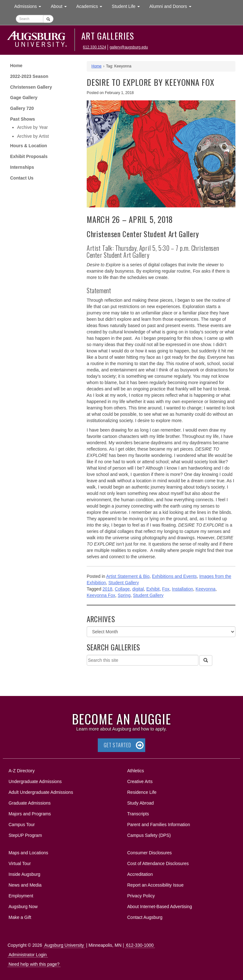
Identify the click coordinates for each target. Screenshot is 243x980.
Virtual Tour (20, 863)
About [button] (61, 8)
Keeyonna (206, 589)
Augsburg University (64, 945)
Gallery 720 (22, 108)
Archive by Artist (33, 136)
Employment (21, 896)
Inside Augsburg (24, 874)
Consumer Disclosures (150, 853)
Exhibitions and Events (174, 576)
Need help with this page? (34, 964)
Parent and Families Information (159, 825)
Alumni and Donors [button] (173, 6)
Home (16, 66)
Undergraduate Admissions (35, 781)
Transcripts (138, 814)
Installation (182, 589)
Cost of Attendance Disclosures (158, 863)
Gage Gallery (24, 98)
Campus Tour (22, 825)
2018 (107, 589)
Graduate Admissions (30, 803)
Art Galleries (108, 36)
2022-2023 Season (29, 76)
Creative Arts (140, 781)
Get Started (118, 745)
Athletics (136, 771)
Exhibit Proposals (29, 156)
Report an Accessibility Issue (155, 885)
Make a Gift (20, 917)
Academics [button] (92, 6)
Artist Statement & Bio (128, 576)
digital (138, 589)
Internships (22, 167)
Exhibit (153, 589)
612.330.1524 (94, 47)
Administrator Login (28, 955)
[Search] (206, 661)
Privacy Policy (141, 896)
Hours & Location (29, 146)
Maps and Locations (28, 853)
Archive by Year (32, 127)
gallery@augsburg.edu (129, 47)
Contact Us (22, 178)
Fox (166, 589)
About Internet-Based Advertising (160, 907)
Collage (122, 589)
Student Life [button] (128, 6)
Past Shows (23, 119)
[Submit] (48, 19)
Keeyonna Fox (101, 595)
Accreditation (140, 874)
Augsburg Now (23, 907)
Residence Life (142, 792)
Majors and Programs (30, 813)
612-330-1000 (140, 945)
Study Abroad (140, 803)
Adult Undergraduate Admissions (41, 792)
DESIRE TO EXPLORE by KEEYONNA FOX (151, 82)
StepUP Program (25, 835)
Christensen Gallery (31, 87)
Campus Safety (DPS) (149, 835)
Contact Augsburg (145, 917)
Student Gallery (124, 583)
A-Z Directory (22, 771)
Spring (124, 595)
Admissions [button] (30, 6)
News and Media (25, 885)
